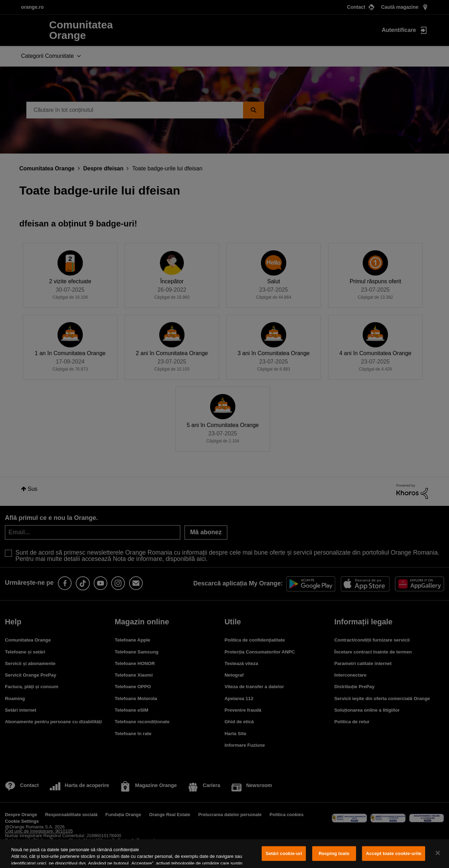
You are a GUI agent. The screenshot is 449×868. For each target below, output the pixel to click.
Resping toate (334, 853)
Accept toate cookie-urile (394, 853)
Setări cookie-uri (284, 853)
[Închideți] (438, 853)
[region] (224, 854)
